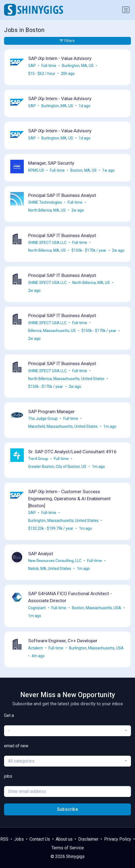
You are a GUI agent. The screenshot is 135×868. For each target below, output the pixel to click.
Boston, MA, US (83, 170)
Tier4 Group (38, 459)
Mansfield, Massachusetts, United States (63, 426)
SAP (32, 66)
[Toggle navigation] (126, 10)
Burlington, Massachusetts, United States (63, 521)
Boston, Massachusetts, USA (97, 608)
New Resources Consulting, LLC (55, 561)
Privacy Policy (118, 839)
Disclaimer (88, 839)
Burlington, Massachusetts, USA (96, 648)
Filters (67, 41)
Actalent (35, 648)
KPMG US (36, 170)
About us (64, 839)
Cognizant (37, 608)
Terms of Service (68, 848)
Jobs (19, 839)
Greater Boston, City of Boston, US (57, 467)
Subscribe (68, 809)
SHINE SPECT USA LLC (47, 242)
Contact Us (40, 839)
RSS (4, 839)
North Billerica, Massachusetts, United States (66, 379)
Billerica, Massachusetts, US (52, 331)
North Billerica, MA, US (47, 210)
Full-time (49, 66)
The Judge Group (43, 419)
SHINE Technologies (45, 202)
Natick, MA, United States (50, 569)
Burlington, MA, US (78, 66)
